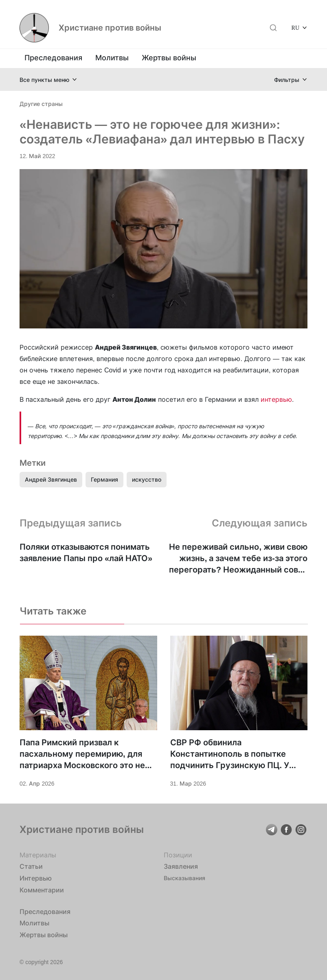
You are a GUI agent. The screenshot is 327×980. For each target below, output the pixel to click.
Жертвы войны (169, 58)
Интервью (36, 878)
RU (295, 28)
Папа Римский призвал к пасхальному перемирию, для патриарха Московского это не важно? (82, 754)
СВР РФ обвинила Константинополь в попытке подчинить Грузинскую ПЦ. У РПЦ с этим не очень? (230, 754)
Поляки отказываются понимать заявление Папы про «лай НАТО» (86, 553)
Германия (104, 479)
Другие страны (41, 104)
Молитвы (112, 58)
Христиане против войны (110, 28)
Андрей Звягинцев (51, 479)
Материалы (38, 855)
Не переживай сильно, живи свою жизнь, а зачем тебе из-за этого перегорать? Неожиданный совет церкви (238, 559)
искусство (147, 479)
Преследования (53, 58)
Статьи (31, 866)
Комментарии (42, 890)
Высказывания (184, 878)
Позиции (178, 855)
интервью (276, 399)
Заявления (181, 866)
